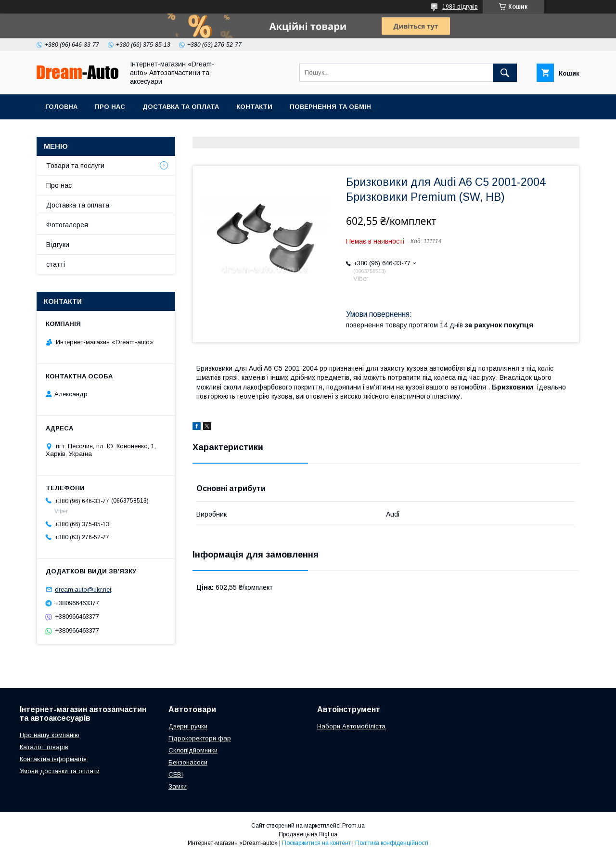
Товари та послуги (75, 166)
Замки (178, 786)
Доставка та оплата (181, 107)
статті (56, 264)
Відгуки (58, 245)
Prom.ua (353, 826)
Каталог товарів (44, 747)
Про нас (110, 107)
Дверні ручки (188, 726)
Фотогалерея (67, 225)
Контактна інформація (53, 759)
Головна (61, 107)
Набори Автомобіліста (351, 726)
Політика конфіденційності (392, 843)
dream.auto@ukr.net (83, 590)
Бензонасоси (188, 762)
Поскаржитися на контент (316, 843)
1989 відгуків (460, 7)
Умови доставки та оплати (60, 771)
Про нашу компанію (50, 735)
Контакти (254, 107)
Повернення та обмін (330, 107)
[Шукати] (505, 73)
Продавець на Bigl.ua (308, 834)
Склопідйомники (193, 750)
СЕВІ (176, 774)
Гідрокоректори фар (200, 738)
